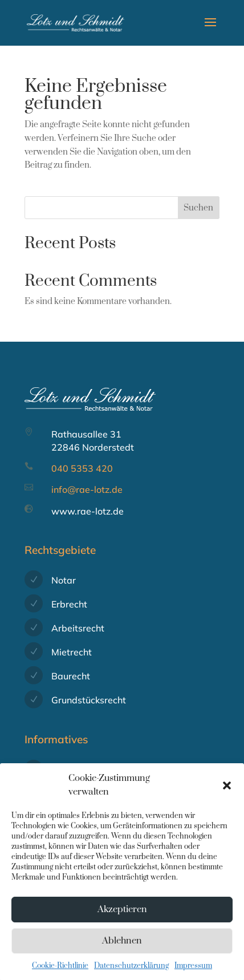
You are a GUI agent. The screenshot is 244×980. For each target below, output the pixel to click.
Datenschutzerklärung (131, 972)
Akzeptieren (122, 916)
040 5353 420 (82, 468)
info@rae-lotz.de (87, 489)
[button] (227, 792)
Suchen (198, 208)
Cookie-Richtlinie (60, 972)
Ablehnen (122, 947)
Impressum (193, 972)
